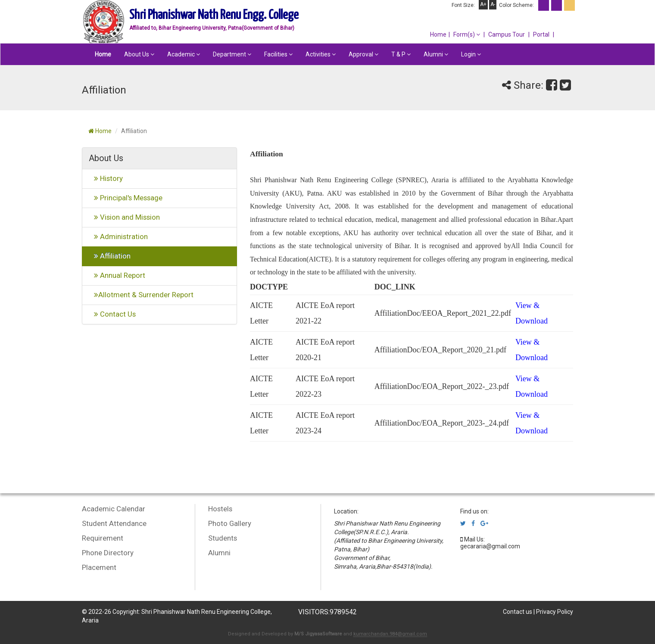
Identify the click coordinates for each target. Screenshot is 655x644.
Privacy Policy (555, 612)
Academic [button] (184, 54)
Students (223, 538)
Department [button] (232, 54)
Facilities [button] (278, 54)
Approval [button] (363, 54)
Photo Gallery (230, 523)
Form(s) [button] (467, 34)
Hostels (220, 509)
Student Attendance (114, 523)
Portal (541, 34)
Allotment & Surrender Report (141, 295)
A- (493, 4)
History (106, 178)
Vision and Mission (124, 217)
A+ (483, 4)
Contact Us (112, 314)
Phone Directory (108, 553)
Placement (99, 567)
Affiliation (110, 256)
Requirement (103, 538)
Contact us (518, 612)
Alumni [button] (436, 54)
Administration (118, 236)
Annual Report (117, 275)
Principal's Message (126, 198)
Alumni (219, 553)
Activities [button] (321, 54)
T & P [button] (401, 54)
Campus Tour (507, 34)
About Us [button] (139, 54)
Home (438, 34)
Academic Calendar (114, 509)
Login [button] (471, 54)
